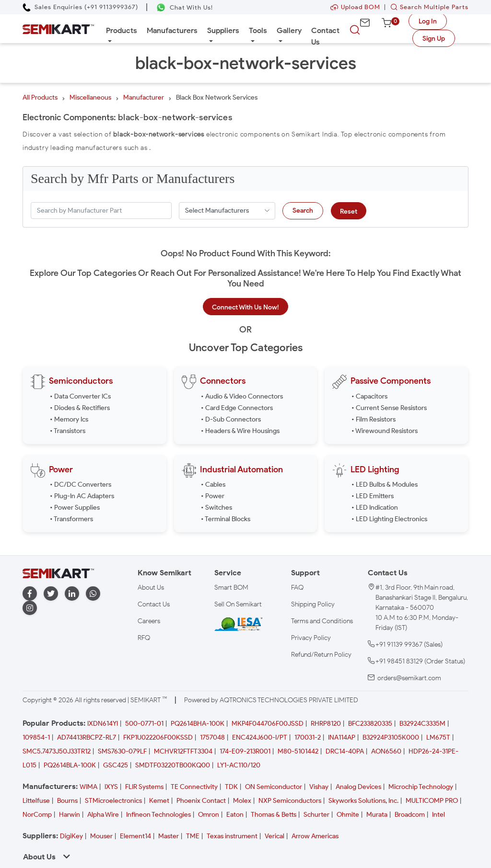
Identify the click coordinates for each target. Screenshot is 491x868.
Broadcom (410, 815)
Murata (377, 815)
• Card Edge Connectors (237, 408)
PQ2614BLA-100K (70, 765)
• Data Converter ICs (80, 396)
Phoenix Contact (201, 801)
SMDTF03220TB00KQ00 (173, 765)
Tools (258, 30)
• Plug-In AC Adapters (82, 496)
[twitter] (51, 594)
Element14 (135, 836)
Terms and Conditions (322, 621)
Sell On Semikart (238, 604)
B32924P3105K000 (391, 737)
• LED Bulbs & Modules (385, 485)
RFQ (144, 638)
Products (122, 30)
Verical (275, 836)
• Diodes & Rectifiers (80, 408)
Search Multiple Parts (427, 7)
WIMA (88, 787)
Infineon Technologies (158, 815)
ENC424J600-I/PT (260, 737)
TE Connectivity (194, 787)
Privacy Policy (311, 638)
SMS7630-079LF (122, 751)
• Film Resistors (374, 419)
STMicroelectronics (113, 801)
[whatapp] (93, 594)
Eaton (235, 815)
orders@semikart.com (409, 678)
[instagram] (30, 608)
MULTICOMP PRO (432, 801)
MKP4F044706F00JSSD (268, 724)
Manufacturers (172, 30)
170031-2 (308, 737)
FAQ (297, 588)
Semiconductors (81, 381)
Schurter (316, 815)
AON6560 (386, 751)
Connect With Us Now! (245, 307)
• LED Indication (375, 508)
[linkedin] (72, 594)
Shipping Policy (313, 604)
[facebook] (30, 594)
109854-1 (36, 737)
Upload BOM (355, 7)
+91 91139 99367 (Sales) (409, 645)
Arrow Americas (315, 836)
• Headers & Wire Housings (240, 431)
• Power (213, 496)
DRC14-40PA (345, 751)
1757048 (212, 737)
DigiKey (71, 836)
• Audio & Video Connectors (242, 396)
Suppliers (223, 30)
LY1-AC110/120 (239, 765)
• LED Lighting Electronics (389, 519)
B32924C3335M (422, 724)
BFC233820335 (370, 724)
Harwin (70, 815)
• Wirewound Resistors (385, 431)
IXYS (111, 787)
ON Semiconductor (274, 787)
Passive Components (391, 381)
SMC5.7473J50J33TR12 (57, 751)
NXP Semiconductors (290, 801)
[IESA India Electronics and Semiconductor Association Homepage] (238, 624)
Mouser (101, 836)
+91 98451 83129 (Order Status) (420, 661)
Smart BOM (231, 588)
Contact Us (325, 36)
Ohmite (348, 815)
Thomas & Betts (274, 815)
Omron (209, 815)
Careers (149, 621)
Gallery (289, 30)
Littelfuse (36, 801)
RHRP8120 (326, 724)
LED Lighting (375, 469)
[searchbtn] (355, 30)
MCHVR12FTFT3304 (183, 751)
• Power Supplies (75, 508)
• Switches (216, 508)
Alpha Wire (103, 815)
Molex (242, 801)
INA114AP (342, 737)
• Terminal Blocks (226, 519)
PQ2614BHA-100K (198, 724)
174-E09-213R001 (245, 751)
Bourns (67, 801)
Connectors (223, 381)
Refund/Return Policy (321, 655)
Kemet (159, 801)
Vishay (319, 787)
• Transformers (71, 519)
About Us (151, 588)
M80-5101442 (298, 751)
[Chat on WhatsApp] (184, 7)
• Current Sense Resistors (389, 408)
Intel (438, 815)
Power (61, 469)
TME (193, 836)
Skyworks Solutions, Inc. (363, 801)
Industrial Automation (241, 469)
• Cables (213, 485)
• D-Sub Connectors (231, 419)
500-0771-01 (144, 724)
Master (169, 836)
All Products (40, 97)
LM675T (438, 737)
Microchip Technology (421, 787)
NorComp (37, 815)
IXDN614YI (103, 724)
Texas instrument (232, 836)
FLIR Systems (144, 787)
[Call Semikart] (80, 7)
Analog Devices (358, 787)
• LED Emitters (373, 496)
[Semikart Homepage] (58, 29)
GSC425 (116, 765)
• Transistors (68, 431)
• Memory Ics (69, 419)
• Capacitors (369, 396)
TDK (231, 787)
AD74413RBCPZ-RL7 (87, 737)
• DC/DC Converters (81, 485)
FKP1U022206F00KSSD (158, 737)
